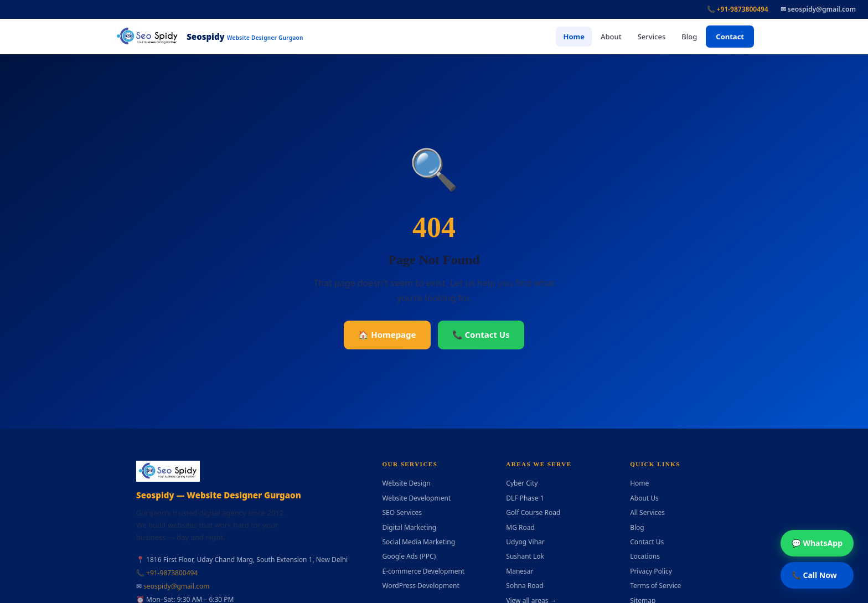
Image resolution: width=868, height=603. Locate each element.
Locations (645, 556)
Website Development (416, 498)
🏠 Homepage (387, 334)
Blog (689, 37)
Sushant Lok (525, 556)
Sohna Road (525, 586)
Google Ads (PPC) (409, 556)
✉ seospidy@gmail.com (818, 9)
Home (574, 37)
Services (652, 37)
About (611, 37)
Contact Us (647, 542)
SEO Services (402, 512)
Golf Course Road (533, 512)
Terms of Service (655, 586)
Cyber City (522, 483)
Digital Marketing (409, 527)
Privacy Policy (651, 571)
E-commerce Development (423, 571)
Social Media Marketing (418, 542)
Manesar (520, 571)
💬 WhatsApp (817, 543)
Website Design (406, 483)
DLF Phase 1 (525, 498)
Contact (730, 37)
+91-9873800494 (172, 573)
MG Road (520, 527)
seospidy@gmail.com (176, 586)
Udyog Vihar (525, 542)
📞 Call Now (814, 575)
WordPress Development (420, 586)
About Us (644, 498)
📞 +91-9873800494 (738, 9)
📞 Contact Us (481, 334)
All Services (647, 512)
